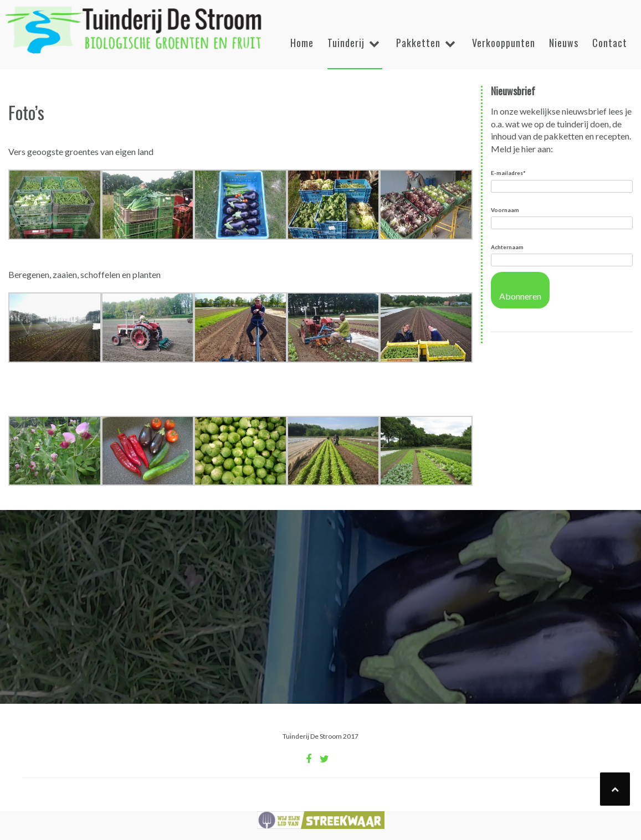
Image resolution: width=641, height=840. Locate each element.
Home (302, 43)
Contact (610, 43)
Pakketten (418, 43)
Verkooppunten (504, 43)
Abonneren (520, 296)
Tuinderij (346, 43)
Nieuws (564, 43)
